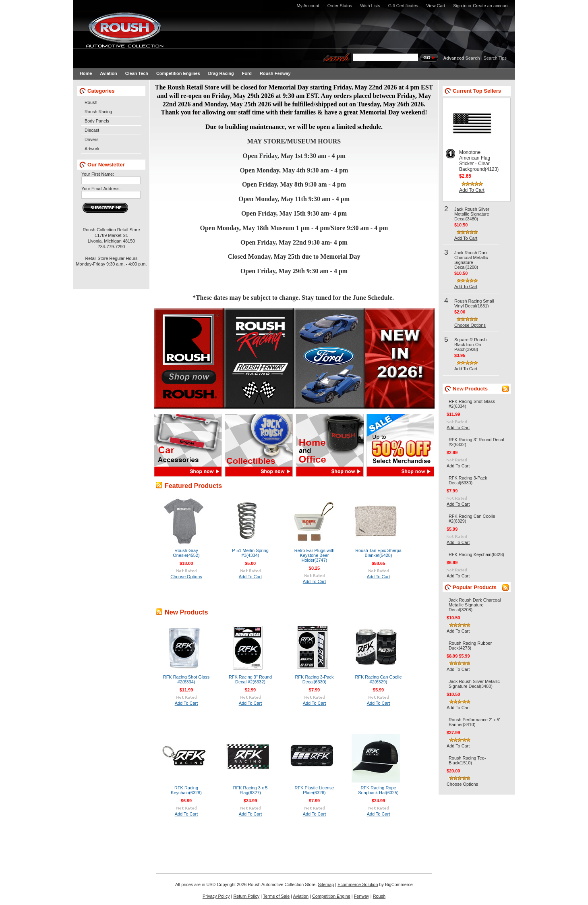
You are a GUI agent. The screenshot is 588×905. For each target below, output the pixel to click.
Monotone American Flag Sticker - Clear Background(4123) (479, 161)
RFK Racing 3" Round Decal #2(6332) (250, 679)
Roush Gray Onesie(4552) (186, 553)
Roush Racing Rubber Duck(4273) (470, 646)
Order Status (340, 6)
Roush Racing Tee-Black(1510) (467, 760)
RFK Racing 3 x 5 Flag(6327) (251, 790)
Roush (91, 102)
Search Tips (495, 58)
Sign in (460, 6)
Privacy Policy (216, 896)
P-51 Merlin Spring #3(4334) (250, 553)
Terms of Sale (276, 896)
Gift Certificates (403, 6)
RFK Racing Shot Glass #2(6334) (186, 679)
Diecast (92, 130)
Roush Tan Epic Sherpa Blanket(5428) (378, 553)
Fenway (362, 896)
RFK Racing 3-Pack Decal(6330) (314, 679)
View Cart (436, 6)
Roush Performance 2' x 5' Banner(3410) (474, 722)
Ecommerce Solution (358, 884)
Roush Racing (98, 112)
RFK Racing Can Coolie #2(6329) (378, 679)
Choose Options (186, 577)
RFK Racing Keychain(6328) (186, 790)
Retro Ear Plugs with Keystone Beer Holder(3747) (315, 555)
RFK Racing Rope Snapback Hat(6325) (378, 790)
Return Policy (246, 896)
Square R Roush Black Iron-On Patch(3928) (470, 345)
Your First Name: (98, 174)
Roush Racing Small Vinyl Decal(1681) (474, 303)
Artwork (92, 149)
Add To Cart (251, 577)
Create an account (491, 6)
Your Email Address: (101, 189)
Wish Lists (370, 6)
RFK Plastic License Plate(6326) (315, 790)
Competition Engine (331, 896)
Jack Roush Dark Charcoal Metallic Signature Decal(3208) (471, 260)
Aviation (301, 896)
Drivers (91, 139)
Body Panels (97, 121)
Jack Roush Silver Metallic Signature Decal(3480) (472, 214)
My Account (308, 6)
